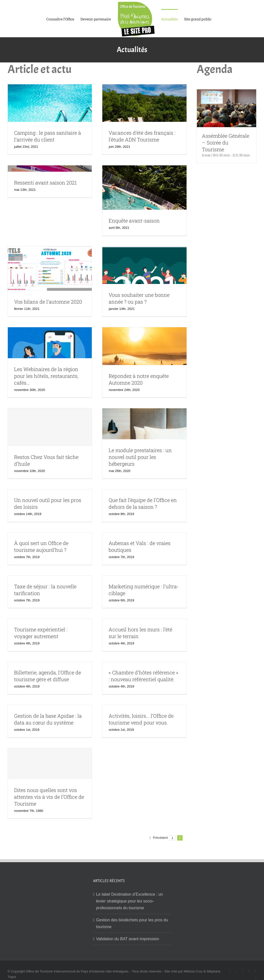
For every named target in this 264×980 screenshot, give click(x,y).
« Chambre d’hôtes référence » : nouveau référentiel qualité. (143, 676)
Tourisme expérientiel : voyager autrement (41, 633)
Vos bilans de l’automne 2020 (48, 302)
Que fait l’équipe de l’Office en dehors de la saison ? (143, 503)
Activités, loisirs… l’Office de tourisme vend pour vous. (141, 719)
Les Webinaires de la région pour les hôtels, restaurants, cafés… (46, 376)
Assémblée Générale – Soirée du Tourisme (226, 142)
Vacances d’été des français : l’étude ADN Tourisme (142, 136)
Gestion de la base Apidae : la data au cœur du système (48, 719)
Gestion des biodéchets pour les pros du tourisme (132, 923)
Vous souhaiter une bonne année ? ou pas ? (139, 298)
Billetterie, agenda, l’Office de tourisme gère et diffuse (48, 676)
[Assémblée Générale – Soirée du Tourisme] (227, 93)
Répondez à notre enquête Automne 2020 (139, 379)
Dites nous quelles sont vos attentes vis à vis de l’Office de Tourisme (49, 797)
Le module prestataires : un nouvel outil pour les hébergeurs (140, 457)
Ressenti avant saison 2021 (45, 183)
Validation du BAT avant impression (128, 939)
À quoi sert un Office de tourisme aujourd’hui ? (41, 546)
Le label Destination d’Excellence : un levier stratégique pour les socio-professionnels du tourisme (129, 901)
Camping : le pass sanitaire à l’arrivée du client (48, 136)
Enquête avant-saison (134, 221)
